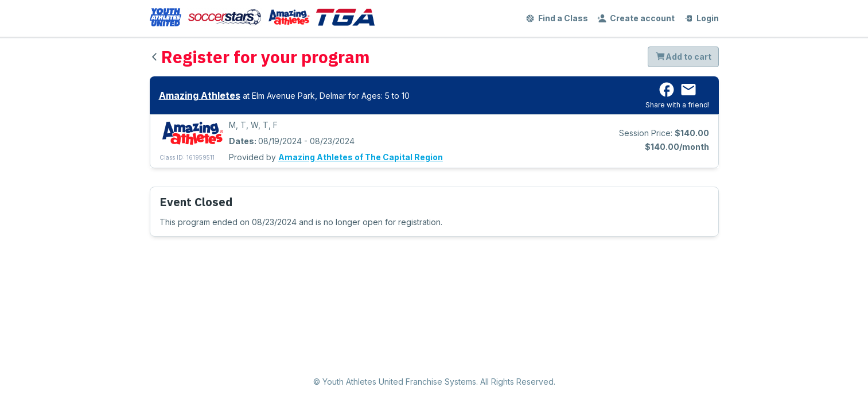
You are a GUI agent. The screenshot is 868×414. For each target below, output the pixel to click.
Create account (636, 18)
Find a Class (557, 18)
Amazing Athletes (200, 95)
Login (701, 18)
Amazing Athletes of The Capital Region (361, 157)
